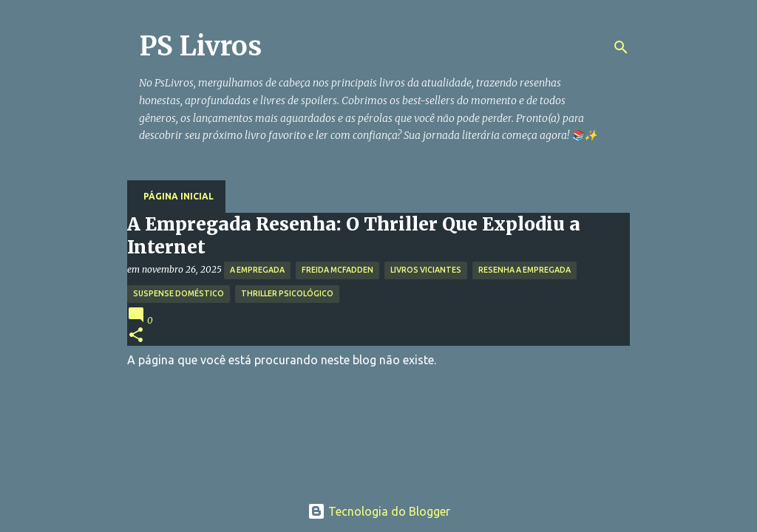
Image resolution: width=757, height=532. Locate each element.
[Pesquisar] (621, 47)
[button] (136, 336)
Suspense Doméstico (179, 293)
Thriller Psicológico (287, 293)
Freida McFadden (337, 270)
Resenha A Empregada (525, 270)
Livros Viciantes (426, 270)
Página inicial (179, 196)
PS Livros (200, 46)
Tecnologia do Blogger (379, 511)
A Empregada (257, 270)
